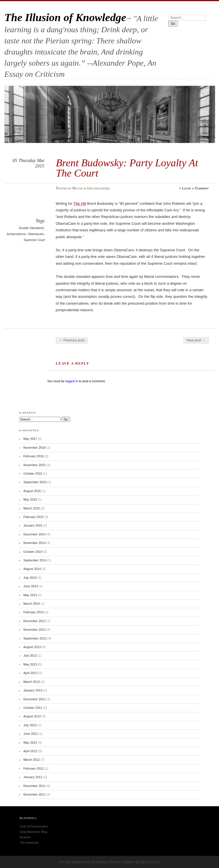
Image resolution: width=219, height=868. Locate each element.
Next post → (196, 340)
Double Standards (31, 228)
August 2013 (32, 647)
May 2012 (30, 742)
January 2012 (33, 777)
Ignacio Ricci (150, 862)
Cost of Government (34, 826)
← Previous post (72, 340)
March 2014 (32, 604)
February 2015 (34, 517)
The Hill (80, 204)
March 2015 (32, 508)
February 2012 (34, 768)
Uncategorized (98, 188)
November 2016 (35, 448)
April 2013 (30, 673)
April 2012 (30, 751)
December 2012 (35, 699)
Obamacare (36, 234)
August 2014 (32, 569)
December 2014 (35, 534)
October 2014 (33, 552)
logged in (72, 381)
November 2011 (35, 794)
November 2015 (35, 465)
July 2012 (30, 725)
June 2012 (31, 734)
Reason (25, 837)
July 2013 (30, 655)
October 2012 (33, 708)
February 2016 (34, 456)
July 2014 (30, 578)
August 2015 (32, 491)
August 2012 (32, 716)
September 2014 (35, 560)
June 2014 (31, 586)
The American (29, 843)
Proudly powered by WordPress (84, 862)
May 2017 (30, 439)
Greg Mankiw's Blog (34, 832)
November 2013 (35, 630)
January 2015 (33, 525)
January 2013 (33, 690)
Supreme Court (34, 240)
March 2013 (32, 682)
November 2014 (35, 543)
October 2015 (33, 474)
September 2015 (35, 482)
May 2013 (30, 664)
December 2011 (35, 786)
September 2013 (35, 638)
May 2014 (30, 595)
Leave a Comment (195, 188)
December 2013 (35, 621)
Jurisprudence (16, 234)
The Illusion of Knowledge (65, 17)
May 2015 (30, 499)
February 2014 (34, 612)
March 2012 (32, 760)
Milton (78, 188)
